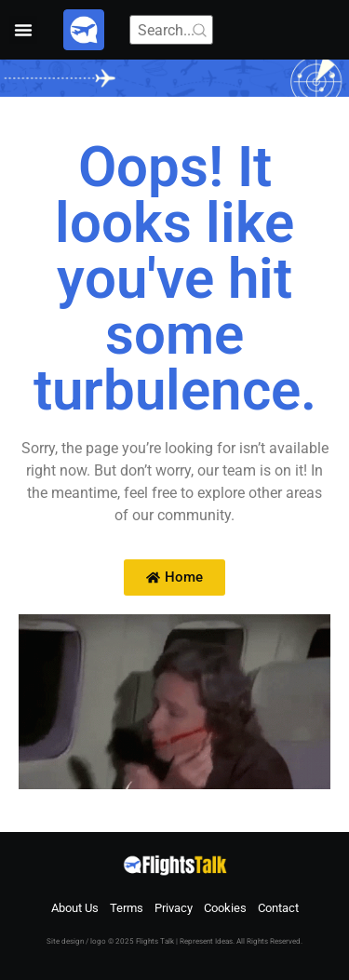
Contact (278, 908)
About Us (75, 908)
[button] (23, 30)
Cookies (225, 908)
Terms (127, 908)
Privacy (174, 908)
